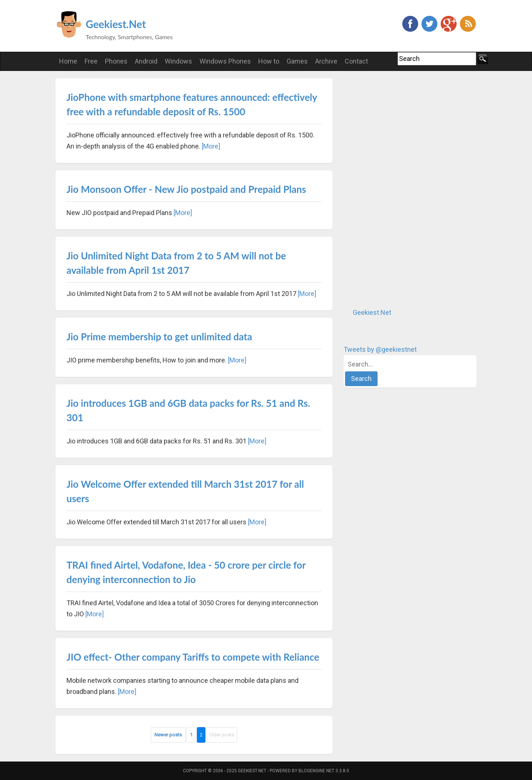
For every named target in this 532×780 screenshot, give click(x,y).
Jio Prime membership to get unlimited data (159, 337)
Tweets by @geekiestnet (380, 349)
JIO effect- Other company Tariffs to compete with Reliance (193, 657)
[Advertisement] (399, 189)
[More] (211, 146)
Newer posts (168, 735)
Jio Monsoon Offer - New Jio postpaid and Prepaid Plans (186, 189)
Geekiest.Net (116, 24)
